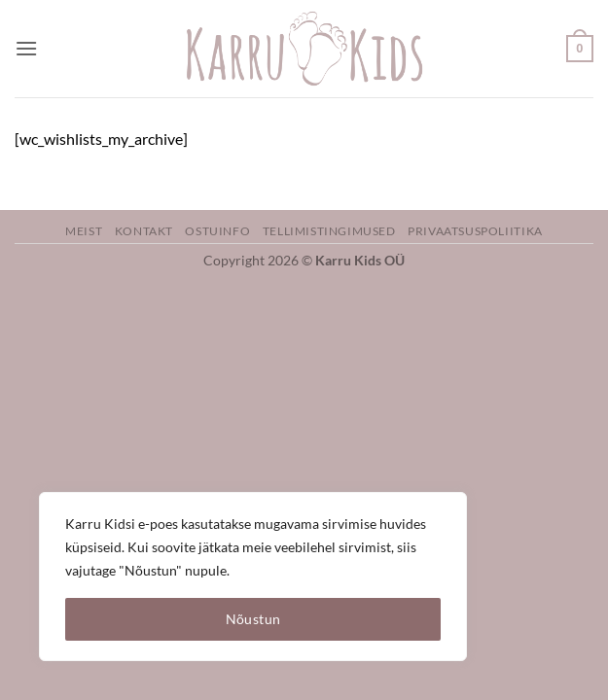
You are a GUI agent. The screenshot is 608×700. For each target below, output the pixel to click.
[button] (26, 48)
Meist (84, 231)
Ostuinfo (217, 231)
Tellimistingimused (329, 231)
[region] (253, 577)
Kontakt (144, 231)
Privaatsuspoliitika (475, 231)
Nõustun (253, 619)
